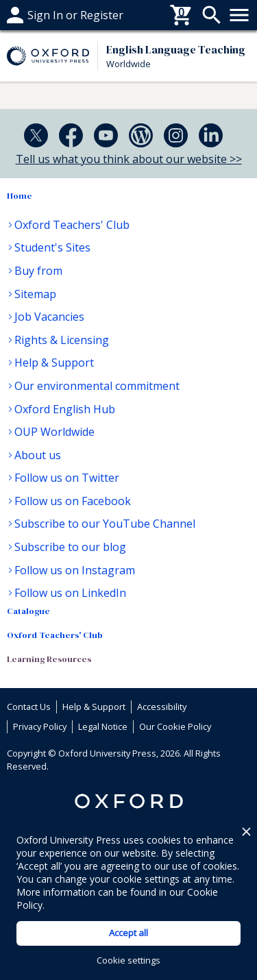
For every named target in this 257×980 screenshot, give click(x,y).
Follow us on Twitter (67, 478)
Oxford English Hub (65, 409)
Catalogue (28, 611)
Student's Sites (52, 247)
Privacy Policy (40, 726)
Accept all (128, 933)
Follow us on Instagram (75, 570)
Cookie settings (128, 960)
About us (38, 455)
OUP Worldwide (54, 432)
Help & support (46, 15)
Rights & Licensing (62, 340)
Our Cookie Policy (175, 726)
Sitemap (35, 294)
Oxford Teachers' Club (72, 225)
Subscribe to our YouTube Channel (105, 524)
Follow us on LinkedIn (70, 593)
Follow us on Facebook (73, 501)
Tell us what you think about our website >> (129, 159)
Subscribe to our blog (70, 547)
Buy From (32, 15)
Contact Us (29, 707)
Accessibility (162, 707)
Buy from (38, 271)
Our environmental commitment (97, 386)
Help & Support (54, 363)
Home (20, 196)
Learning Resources (49, 659)
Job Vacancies (49, 317)
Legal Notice (103, 726)
